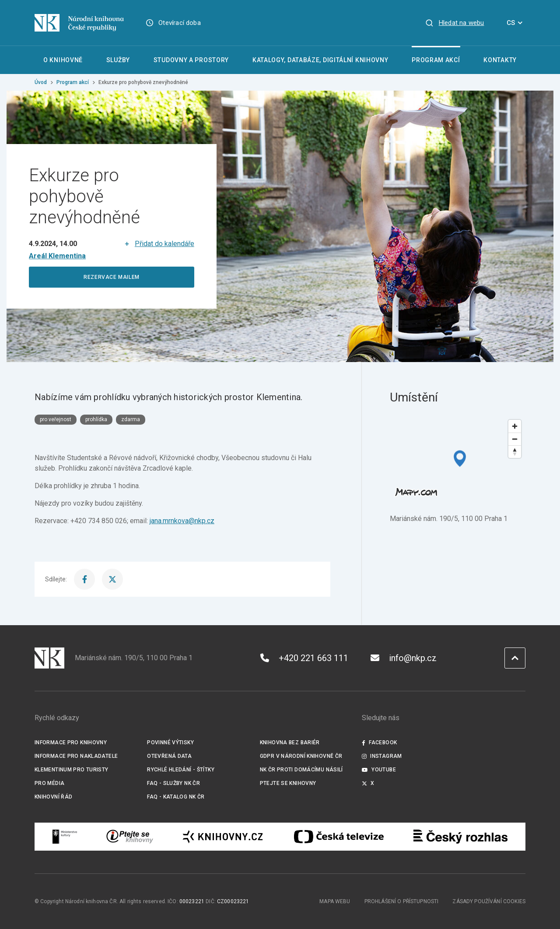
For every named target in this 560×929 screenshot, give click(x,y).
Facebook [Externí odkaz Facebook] (379, 742)
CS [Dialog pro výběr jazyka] (516, 23)
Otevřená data (169, 756)
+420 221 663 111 (304, 658)
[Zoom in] (515, 426)
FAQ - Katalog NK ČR (176, 797)
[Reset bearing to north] (515, 452)
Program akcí (73, 82)
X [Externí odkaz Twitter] (368, 783)
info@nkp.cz (404, 658)
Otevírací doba (180, 23)
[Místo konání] (57, 256)
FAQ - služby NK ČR (173, 783)
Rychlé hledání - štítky (181, 770)
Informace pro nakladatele (76, 756)
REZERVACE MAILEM (112, 277)
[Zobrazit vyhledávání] (455, 23)
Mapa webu (335, 901)
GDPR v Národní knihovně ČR (301, 756)
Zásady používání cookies (489, 901)
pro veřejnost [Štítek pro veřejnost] (56, 419)
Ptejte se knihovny (288, 783)
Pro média (49, 783)
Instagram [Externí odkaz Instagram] (382, 756)
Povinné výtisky (170, 742)
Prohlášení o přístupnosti (402, 901)
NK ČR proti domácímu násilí (301, 770)
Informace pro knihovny (71, 742)
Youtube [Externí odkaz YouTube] (379, 770)
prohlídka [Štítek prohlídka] (96, 419)
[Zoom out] (515, 439)
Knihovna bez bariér (290, 742)
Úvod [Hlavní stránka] (41, 82)
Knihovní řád (54, 797)
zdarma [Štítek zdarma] (131, 419)
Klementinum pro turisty (72, 770)
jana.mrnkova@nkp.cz (182, 521)
